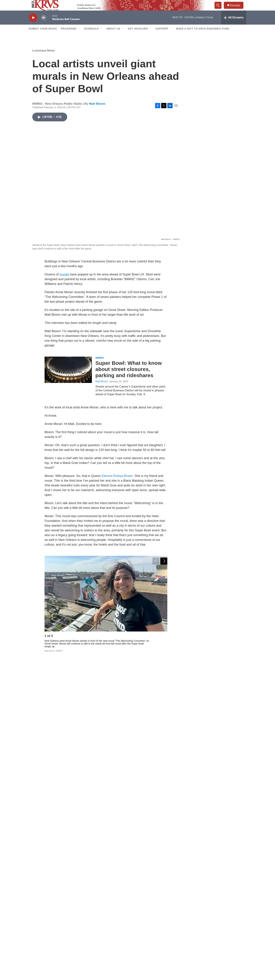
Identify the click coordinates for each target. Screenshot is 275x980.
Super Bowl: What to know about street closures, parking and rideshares (129, 377)
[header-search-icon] (220, 9)
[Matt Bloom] (40, 888)
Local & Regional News (109, 797)
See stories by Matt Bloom (71, 898)
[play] (33, 26)
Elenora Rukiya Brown (117, 484)
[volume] (44, 26)
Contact (108, 937)
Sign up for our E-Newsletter (212, 929)
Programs (69, 37)
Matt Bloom (97, 112)
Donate (237, 9)
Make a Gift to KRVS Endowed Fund (203, 37)
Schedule (91, 37)
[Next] (164, 645)
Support (162, 37)
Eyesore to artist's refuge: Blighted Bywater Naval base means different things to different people (130, 811)
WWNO (100, 366)
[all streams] (234, 25)
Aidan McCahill (104, 826)
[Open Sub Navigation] (79, 37)
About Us (113, 37)
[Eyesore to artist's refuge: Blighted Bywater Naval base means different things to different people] (68, 809)
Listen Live (156, 937)
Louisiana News (43, 58)
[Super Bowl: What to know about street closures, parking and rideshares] (68, 378)
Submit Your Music (43, 37)
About (107, 929)
